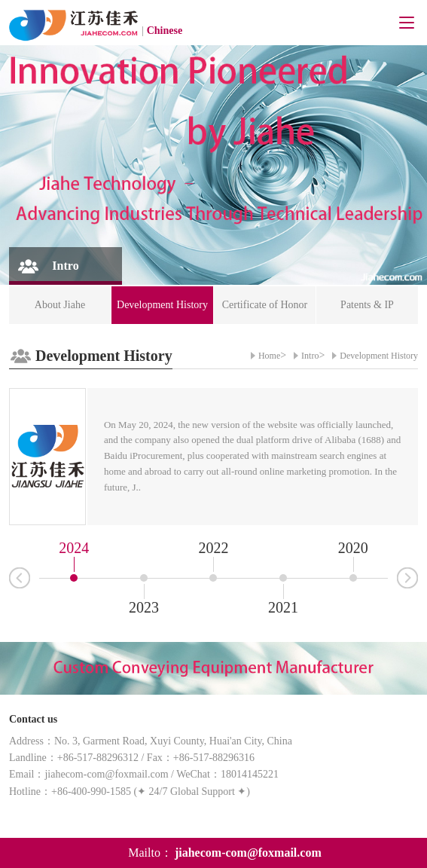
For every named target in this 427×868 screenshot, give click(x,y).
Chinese (165, 31)
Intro (310, 356)
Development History (379, 356)
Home (269, 356)
